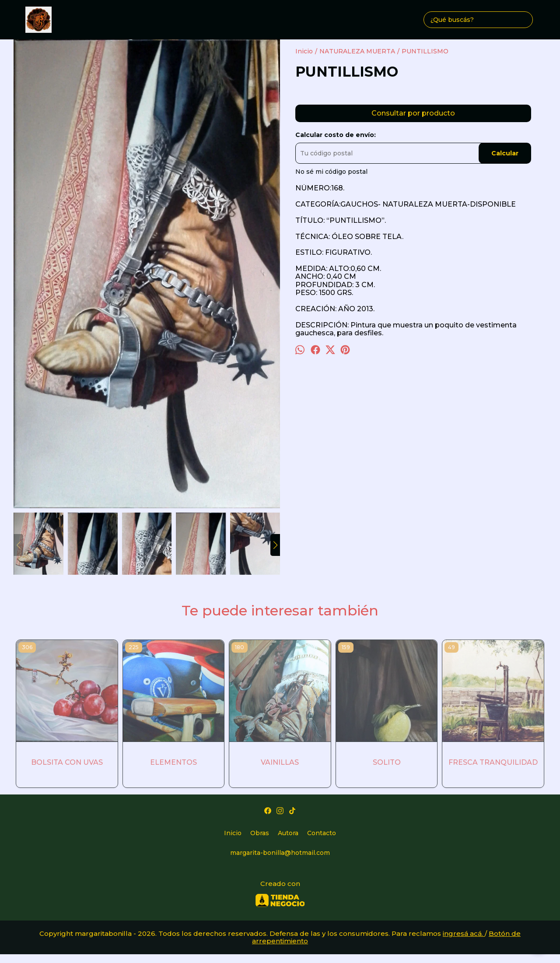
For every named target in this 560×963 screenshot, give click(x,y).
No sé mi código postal (331, 172)
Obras (260, 833)
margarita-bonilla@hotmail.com (280, 853)
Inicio (233, 833)
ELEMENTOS (173, 762)
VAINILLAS (280, 762)
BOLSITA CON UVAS (67, 762)
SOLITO (387, 762)
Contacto (322, 833)
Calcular (505, 153)
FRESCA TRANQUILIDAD (493, 762)
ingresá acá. (464, 933)
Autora (288, 833)
